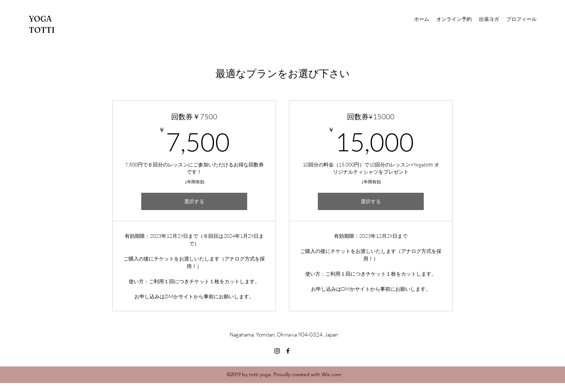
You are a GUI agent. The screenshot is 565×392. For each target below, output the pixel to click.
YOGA (40, 19)
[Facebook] (288, 351)
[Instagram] (277, 351)
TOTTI (42, 30)
